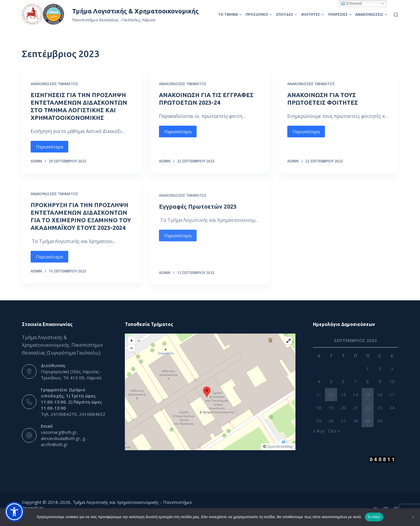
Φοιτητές (312, 14)
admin (36, 161)
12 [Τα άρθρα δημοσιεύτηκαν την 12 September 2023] (331, 394)
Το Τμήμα (230, 14)
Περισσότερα (49, 147)
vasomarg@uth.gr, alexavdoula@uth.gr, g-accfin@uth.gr (64, 438)
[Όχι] (413, 517)
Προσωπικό (259, 14)
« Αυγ (319, 431)
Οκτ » (334, 431)
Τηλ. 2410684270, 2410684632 (73, 414)
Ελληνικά (351, 3)
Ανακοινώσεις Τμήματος (54, 84)
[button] (14, 512)
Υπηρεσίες (340, 14)
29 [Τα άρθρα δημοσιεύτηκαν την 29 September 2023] (368, 421)
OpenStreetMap (280, 447)
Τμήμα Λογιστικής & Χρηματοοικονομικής (135, 11)
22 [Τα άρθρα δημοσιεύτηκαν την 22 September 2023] (368, 408)
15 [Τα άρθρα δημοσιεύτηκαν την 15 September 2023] (368, 394)
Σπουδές (286, 14)
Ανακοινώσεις (371, 14)
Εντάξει (374, 517)
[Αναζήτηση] (396, 15)
